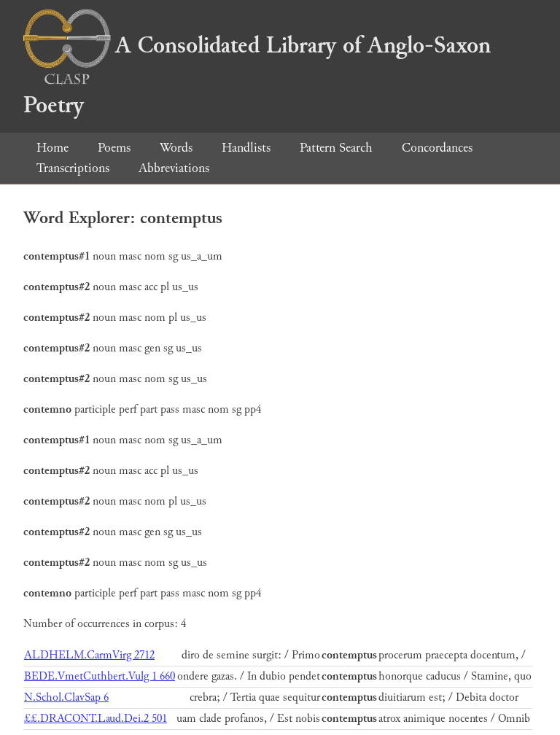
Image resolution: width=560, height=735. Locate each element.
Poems (114, 148)
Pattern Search (336, 148)
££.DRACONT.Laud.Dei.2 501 (96, 719)
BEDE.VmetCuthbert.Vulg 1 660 (100, 676)
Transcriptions (73, 168)
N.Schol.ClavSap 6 (66, 697)
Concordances (437, 148)
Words (176, 148)
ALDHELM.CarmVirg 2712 (89, 655)
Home (52, 148)
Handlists (246, 148)
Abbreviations (174, 168)
